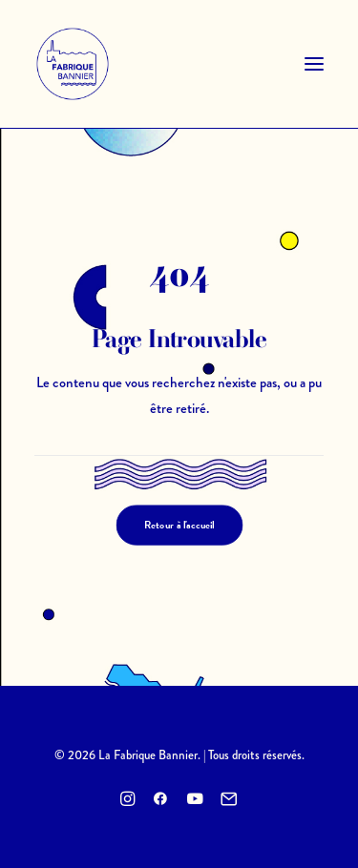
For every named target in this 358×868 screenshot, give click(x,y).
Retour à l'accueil (179, 525)
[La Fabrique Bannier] (73, 64)
